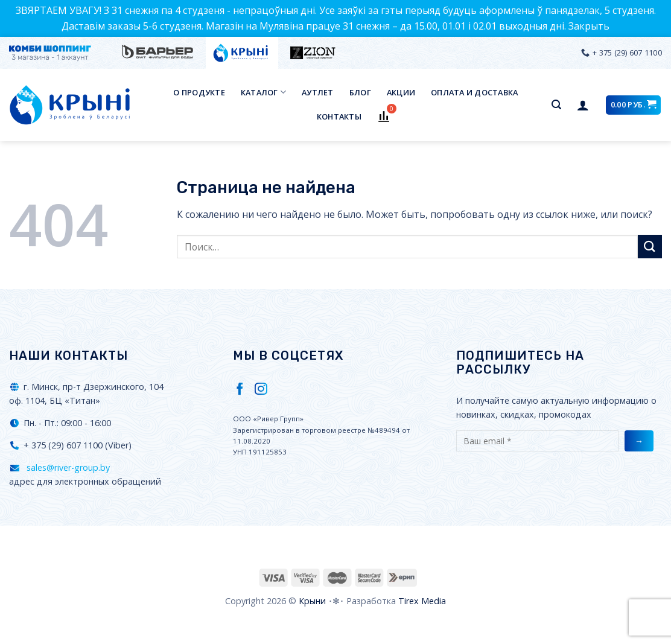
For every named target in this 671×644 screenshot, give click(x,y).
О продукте (199, 92)
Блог (360, 92)
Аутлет (318, 92)
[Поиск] (556, 105)
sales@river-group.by (67, 467)
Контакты (339, 116)
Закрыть (589, 26)
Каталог (263, 92)
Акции (401, 92)
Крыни (312, 601)
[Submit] (650, 247)
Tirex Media (422, 601)
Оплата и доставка (474, 92)
